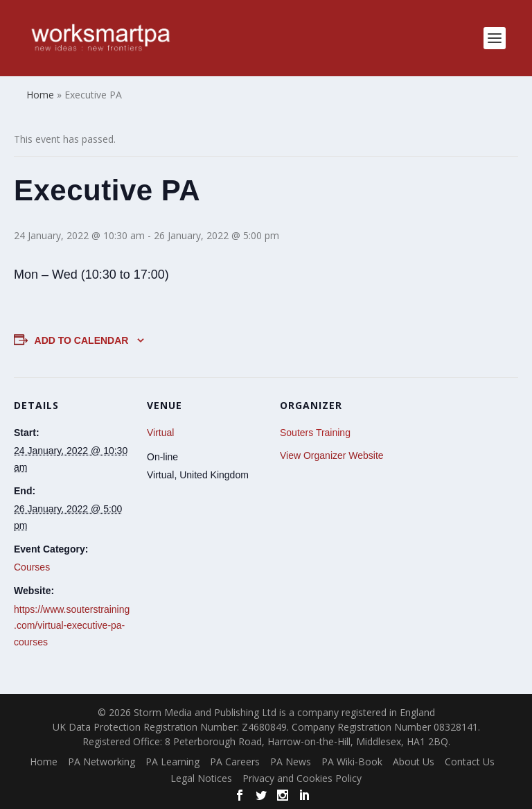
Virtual (160, 433)
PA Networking (101, 762)
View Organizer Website (332, 455)
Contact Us (470, 762)
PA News (291, 762)
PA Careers (235, 762)
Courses (32, 567)
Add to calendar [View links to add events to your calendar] (82, 340)
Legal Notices (201, 778)
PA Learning (172, 762)
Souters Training (315, 433)
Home (44, 762)
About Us (414, 762)
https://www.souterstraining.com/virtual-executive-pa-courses (72, 626)
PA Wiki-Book (352, 762)
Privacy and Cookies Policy (302, 778)
